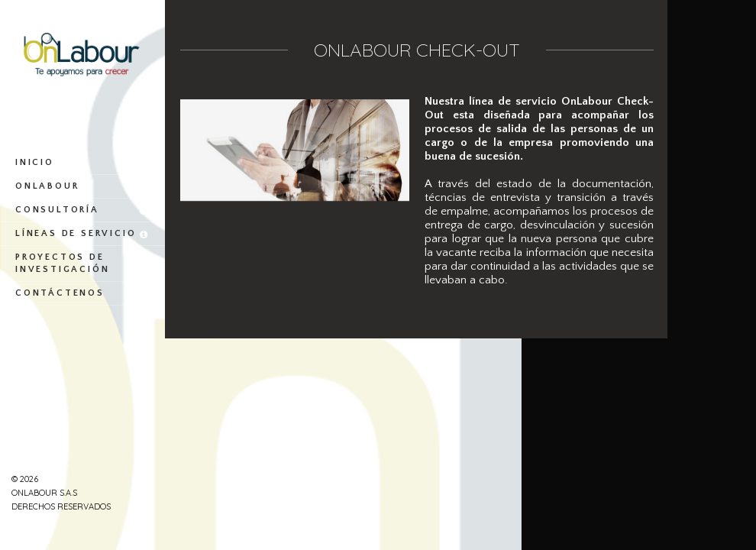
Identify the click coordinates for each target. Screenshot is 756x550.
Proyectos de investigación (82, 264)
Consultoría (82, 210)
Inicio (82, 163)
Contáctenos (82, 293)
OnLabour (82, 186)
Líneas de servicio (82, 234)
